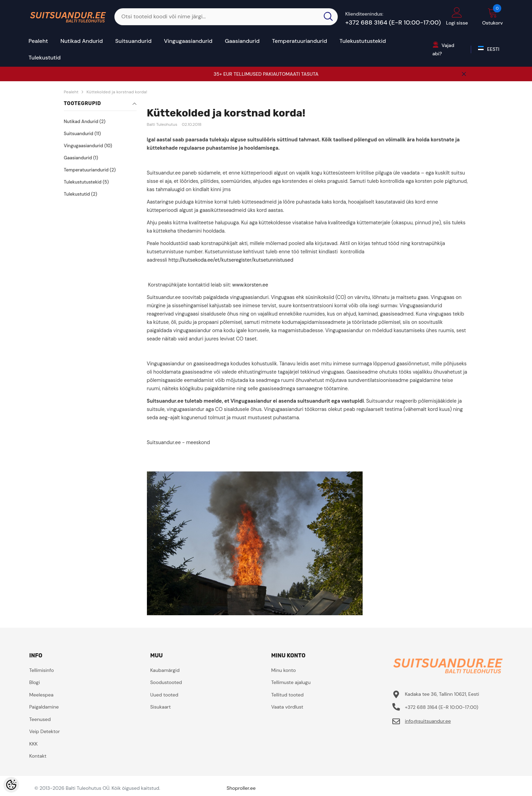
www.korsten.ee (250, 285)
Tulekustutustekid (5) (86, 182)
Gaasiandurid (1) (81, 158)
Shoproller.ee (241, 788)
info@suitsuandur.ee (428, 721)
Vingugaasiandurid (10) (88, 146)
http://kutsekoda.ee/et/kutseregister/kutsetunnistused (231, 260)
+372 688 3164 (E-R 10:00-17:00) (393, 22)
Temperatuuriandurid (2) (90, 170)
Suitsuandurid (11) (82, 134)
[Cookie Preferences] (11, 785)
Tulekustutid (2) (81, 194)
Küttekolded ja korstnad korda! (117, 92)
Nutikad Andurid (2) (85, 121)
